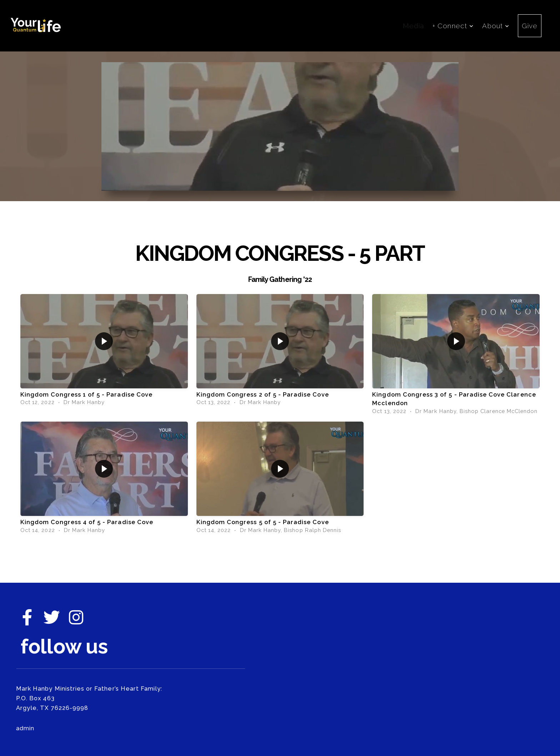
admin (25, 728)
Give (530, 26)
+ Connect (453, 26)
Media (413, 26)
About (496, 26)
